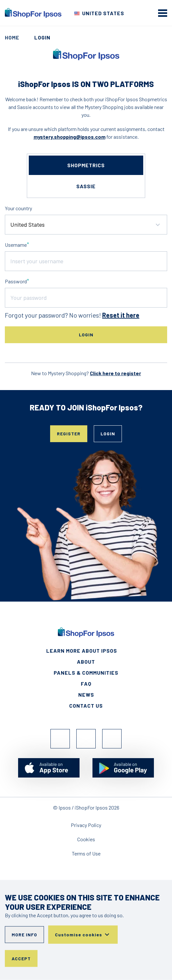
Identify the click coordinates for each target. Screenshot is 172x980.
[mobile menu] (163, 13)
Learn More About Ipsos (82, 651)
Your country (18, 208)
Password (16, 281)
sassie (86, 186)
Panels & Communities (86, 673)
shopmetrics (86, 165)
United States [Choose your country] (103, 13)
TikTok (112, 739)
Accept (21, 958)
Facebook (60, 739)
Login (108, 434)
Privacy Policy (86, 825)
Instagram (86, 739)
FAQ (86, 684)
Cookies (86, 839)
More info (24, 935)
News (86, 695)
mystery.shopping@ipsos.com (70, 137)
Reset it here (121, 315)
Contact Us (86, 706)
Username (16, 245)
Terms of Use (86, 853)
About (86, 662)
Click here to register (115, 373)
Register (69, 434)
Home (12, 37)
